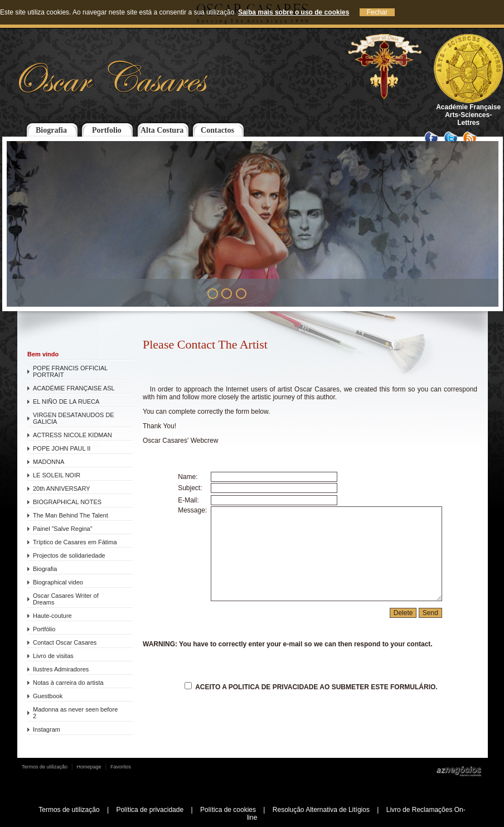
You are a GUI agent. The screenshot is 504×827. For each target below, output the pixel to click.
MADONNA (49, 462)
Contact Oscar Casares (65, 642)
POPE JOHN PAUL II (62, 448)
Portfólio (44, 629)
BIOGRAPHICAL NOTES (67, 502)
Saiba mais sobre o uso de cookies (294, 12)
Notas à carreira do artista (68, 683)
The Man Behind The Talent (71, 515)
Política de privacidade (150, 810)
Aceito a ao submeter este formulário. (311, 687)
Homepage (89, 767)
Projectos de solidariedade (69, 555)
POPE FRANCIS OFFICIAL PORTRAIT (70, 371)
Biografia (51, 130)
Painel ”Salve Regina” (62, 529)
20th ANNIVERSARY (62, 489)
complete (182, 412)
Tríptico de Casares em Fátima (75, 542)
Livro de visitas (53, 656)
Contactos (217, 130)
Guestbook (48, 696)
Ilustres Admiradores (61, 669)
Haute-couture (52, 616)
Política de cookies (228, 810)
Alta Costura (162, 130)
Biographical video (58, 582)
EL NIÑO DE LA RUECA (66, 402)
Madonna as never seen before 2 (75, 713)
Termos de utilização (45, 767)
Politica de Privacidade (273, 687)
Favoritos (121, 767)
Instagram (47, 729)
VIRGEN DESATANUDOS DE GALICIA (74, 418)
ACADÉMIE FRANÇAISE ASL (74, 388)
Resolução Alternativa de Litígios (321, 810)
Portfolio (107, 130)
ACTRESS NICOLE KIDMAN (72, 435)
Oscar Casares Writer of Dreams (66, 599)
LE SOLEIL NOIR (57, 475)
